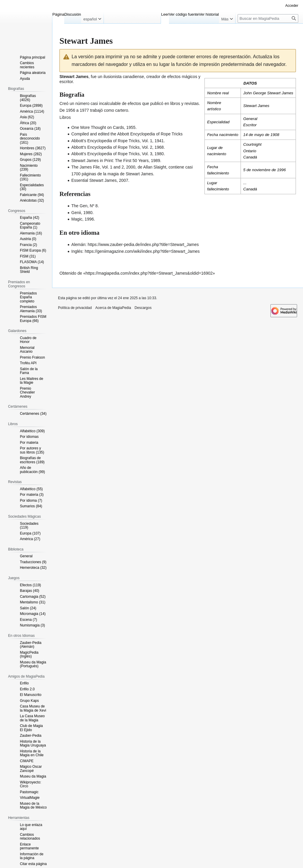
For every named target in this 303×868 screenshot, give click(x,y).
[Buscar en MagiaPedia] (268, 18)
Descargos (143, 308)
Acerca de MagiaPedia (113, 308)
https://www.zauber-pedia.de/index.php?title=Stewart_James (143, 244)
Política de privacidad (75, 308)
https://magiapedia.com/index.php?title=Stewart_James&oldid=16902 (149, 273)
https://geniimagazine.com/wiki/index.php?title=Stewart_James (142, 251)
